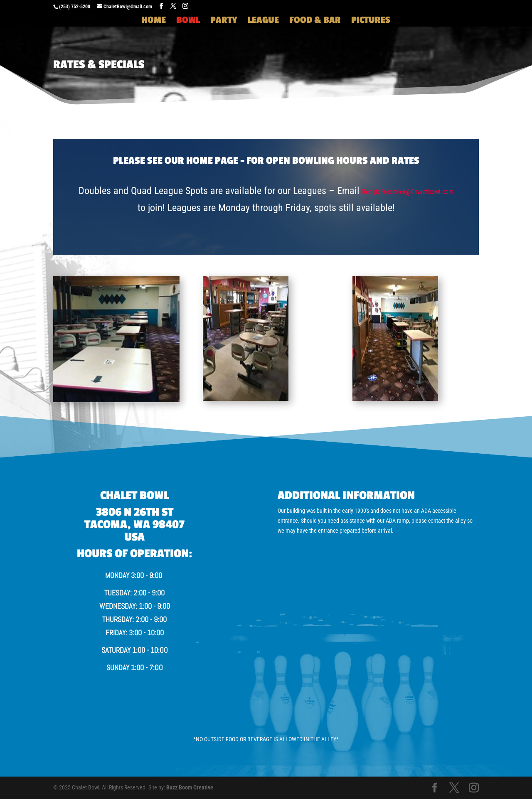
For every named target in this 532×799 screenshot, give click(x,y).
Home (154, 21)
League (263, 21)
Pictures (371, 21)
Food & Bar (315, 21)
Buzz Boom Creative (190, 787)
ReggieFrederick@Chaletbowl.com (408, 192)
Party (224, 21)
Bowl (188, 21)
